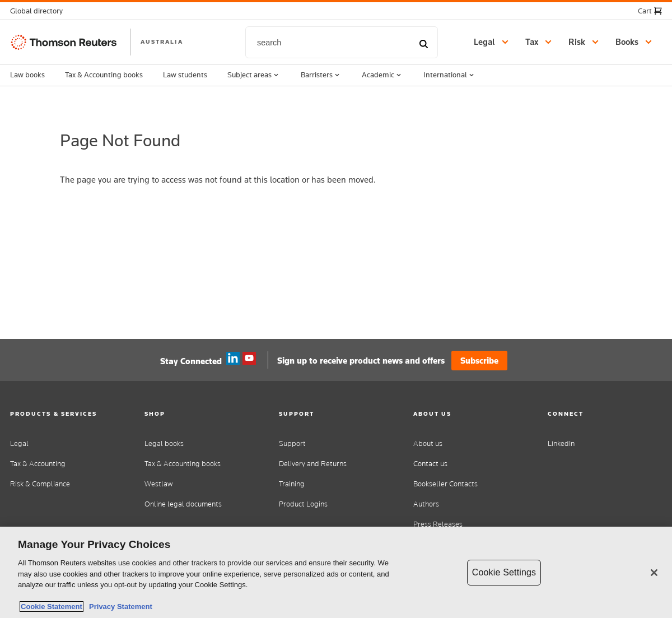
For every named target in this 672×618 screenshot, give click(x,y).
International (450, 75)
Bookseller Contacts (445, 484)
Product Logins (303, 504)
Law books (27, 75)
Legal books (164, 443)
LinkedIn (561, 443)
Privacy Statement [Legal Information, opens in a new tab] (119, 607)
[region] (336, 572)
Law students (185, 75)
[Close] (654, 573)
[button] (40, 11)
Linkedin (233, 359)
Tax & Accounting (38, 464)
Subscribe (479, 361)
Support (292, 443)
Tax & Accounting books (104, 75)
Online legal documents (183, 504)
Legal (19, 443)
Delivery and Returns (313, 464)
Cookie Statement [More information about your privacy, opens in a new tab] (52, 607)
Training (292, 484)
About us (428, 443)
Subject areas (254, 75)
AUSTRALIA (162, 41)
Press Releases (438, 524)
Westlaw (158, 484)
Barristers (321, 75)
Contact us (430, 464)
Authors (426, 504)
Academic (382, 75)
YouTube (249, 359)
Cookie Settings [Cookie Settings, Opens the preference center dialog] (504, 572)
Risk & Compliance (40, 484)
